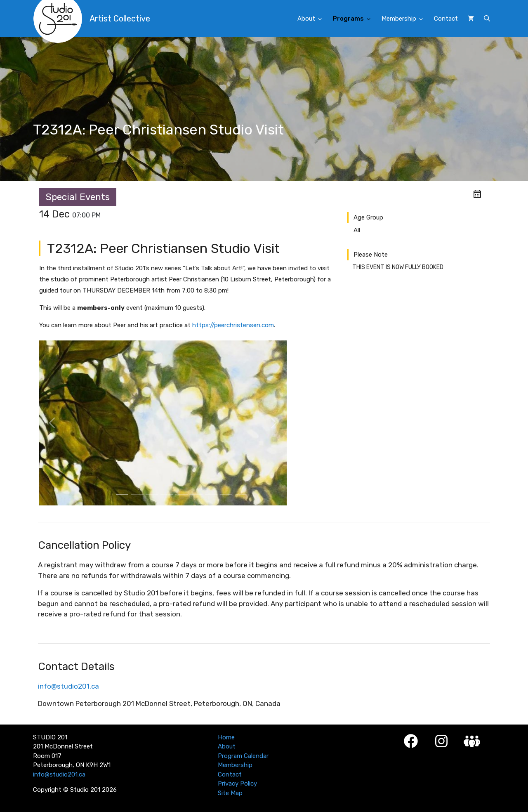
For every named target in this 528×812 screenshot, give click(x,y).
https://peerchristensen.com (233, 325)
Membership (405, 19)
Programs (355, 19)
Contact (446, 19)
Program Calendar (243, 756)
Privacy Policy (237, 784)
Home (226, 737)
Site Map (230, 793)
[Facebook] (411, 741)
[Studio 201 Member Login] (472, 741)
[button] (487, 19)
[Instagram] (441, 741)
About (313, 19)
